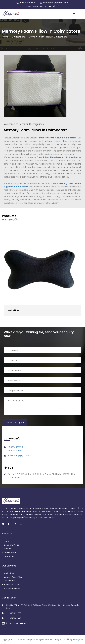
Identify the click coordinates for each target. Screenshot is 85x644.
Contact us (9, 556)
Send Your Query (15, 423)
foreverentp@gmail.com (56, 3)
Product (7, 549)
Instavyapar (78, 639)
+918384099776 (28, 3)
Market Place (10, 552)
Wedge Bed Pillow (12, 588)
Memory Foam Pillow (13, 577)
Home (5, 37)
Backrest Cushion (12, 584)
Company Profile (12, 545)
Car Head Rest (11, 581)
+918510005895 (15, 450)
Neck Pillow (13, 310)
